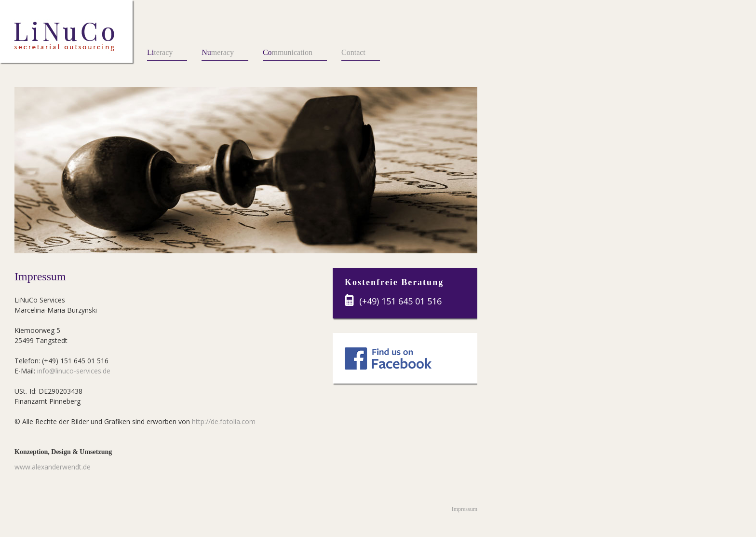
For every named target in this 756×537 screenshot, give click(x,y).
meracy (218, 52)
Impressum (465, 509)
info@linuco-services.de (74, 371)
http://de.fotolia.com (224, 421)
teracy (160, 52)
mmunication (288, 52)
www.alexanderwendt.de (53, 467)
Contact (353, 52)
